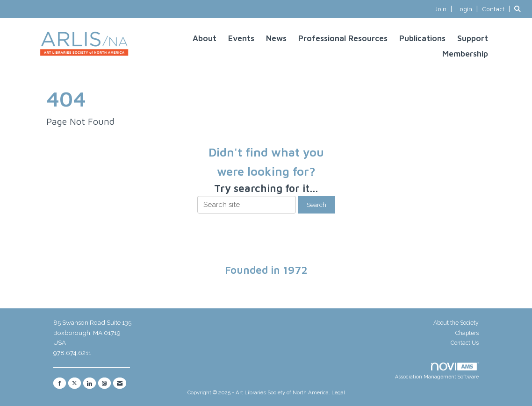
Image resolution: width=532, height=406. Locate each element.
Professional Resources (343, 38)
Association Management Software (437, 371)
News (276, 38)
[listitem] (445, 9)
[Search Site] (520, 9)
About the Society (456, 323)
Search (316, 205)
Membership (465, 53)
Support (473, 38)
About (205, 38)
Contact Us (465, 343)
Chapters (467, 333)
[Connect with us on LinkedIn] (90, 383)
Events (241, 38)
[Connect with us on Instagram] (104, 383)
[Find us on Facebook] (60, 383)
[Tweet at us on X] (75, 383)
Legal (338, 392)
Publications (422, 38)
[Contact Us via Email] (120, 383)
